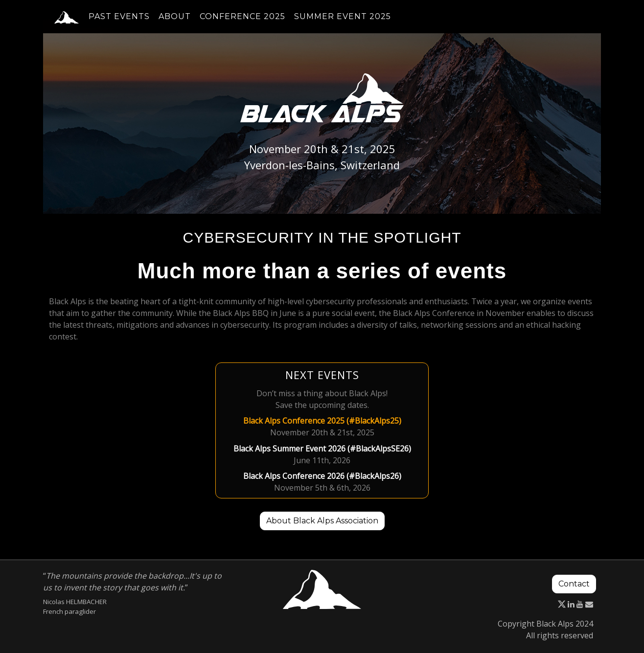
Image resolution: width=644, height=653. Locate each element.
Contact (574, 584)
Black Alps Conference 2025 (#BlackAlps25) (322, 421)
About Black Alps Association (322, 521)
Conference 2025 (242, 22)
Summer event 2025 (343, 22)
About (175, 22)
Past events (119, 22)
